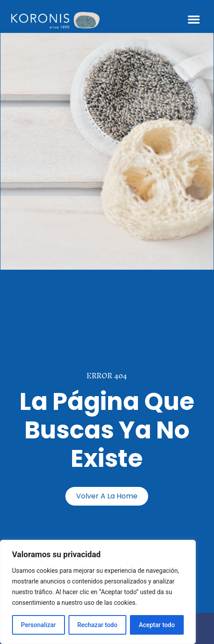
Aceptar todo (157, 625)
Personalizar (38, 625)
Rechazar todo (97, 625)
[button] (194, 20)
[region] (98, 592)
